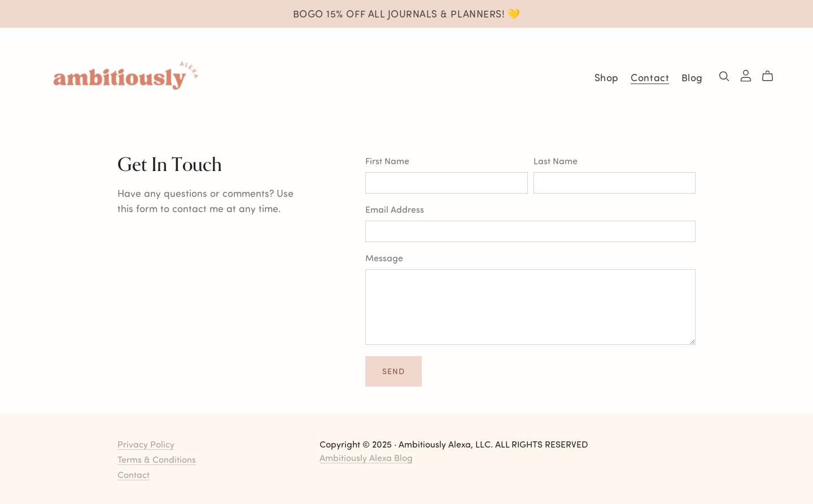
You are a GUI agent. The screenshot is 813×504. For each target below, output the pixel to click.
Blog (692, 77)
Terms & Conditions (157, 459)
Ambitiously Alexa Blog (366, 457)
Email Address (395, 209)
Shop (607, 77)
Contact (650, 77)
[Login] (746, 74)
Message (384, 258)
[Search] (724, 76)
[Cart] (772, 76)
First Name (387, 161)
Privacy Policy (146, 444)
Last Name (556, 161)
